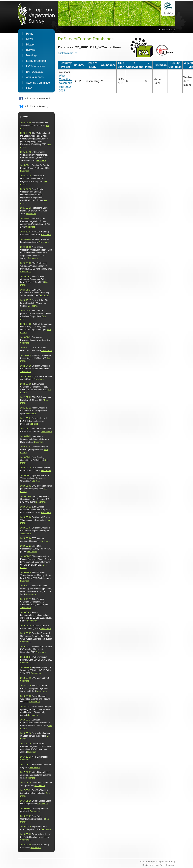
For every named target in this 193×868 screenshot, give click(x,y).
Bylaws (30, 50)
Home (30, 34)
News (29, 39)
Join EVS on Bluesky (36, 106)
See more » (41, 160)
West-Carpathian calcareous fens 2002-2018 (66, 83)
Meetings (32, 55)
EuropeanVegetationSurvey (35, 15)
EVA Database (35, 72)
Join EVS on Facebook (37, 98)
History (30, 45)
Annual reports (35, 77)
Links (29, 88)
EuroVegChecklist (37, 61)
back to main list (68, 53)
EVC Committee (36, 66)
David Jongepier (168, 865)
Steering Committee (38, 83)
